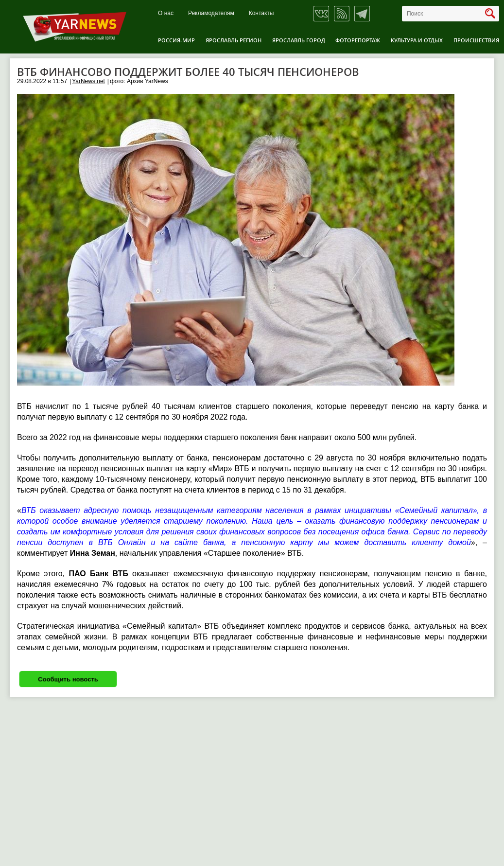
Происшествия (476, 40)
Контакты (261, 13)
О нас (166, 13)
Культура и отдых (417, 40)
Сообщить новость (68, 679)
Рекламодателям (211, 13)
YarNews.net (88, 81)
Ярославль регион (234, 40)
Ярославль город (299, 40)
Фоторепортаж (358, 40)
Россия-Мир (176, 40)
